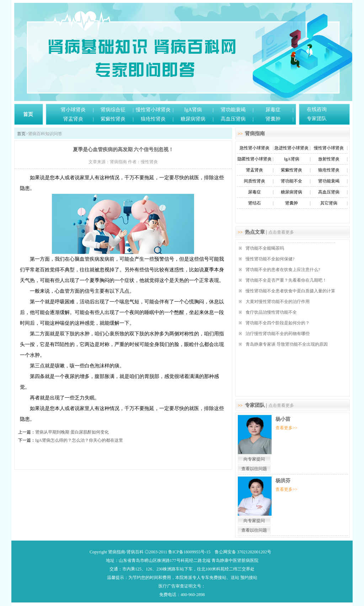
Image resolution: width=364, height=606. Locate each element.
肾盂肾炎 (73, 119)
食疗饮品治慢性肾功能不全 (271, 312)
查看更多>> (287, 428)
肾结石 (255, 203)
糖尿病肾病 (193, 119)
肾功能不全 (291, 181)
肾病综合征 (113, 110)
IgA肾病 (193, 110)
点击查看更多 (281, 232)
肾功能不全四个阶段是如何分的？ (278, 323)
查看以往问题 (254, 469)
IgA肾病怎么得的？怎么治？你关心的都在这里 (79, 440)
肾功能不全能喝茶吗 (265, 248)
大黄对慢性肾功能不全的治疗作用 (278, 302)
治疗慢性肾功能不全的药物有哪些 (278, 334)
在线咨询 (317, 109)
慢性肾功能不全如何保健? (270, 259)
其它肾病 (329, 203)
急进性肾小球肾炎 (291, 148)
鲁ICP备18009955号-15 (189, 552)
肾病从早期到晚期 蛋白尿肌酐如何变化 (72, 432)
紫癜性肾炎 (113, 119)
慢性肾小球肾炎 (153, 110)
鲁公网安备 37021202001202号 (243, 552)
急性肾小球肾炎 (255, 148)
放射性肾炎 (329, 159)
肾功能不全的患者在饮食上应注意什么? (283, 270)
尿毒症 (273, 110)
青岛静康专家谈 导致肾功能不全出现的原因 (287, 344)
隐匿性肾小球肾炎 (255, 159)
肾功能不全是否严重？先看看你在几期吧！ (286, 280)
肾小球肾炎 (73, 110)
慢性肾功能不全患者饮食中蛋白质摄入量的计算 (290, 291)
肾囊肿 (273, 119)
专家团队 (317, 119)
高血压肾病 (233, 119)
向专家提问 (254, 459)
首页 (28, 114)
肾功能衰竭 (233, 110)
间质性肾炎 (255, 181)
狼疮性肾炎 (153, 119)
